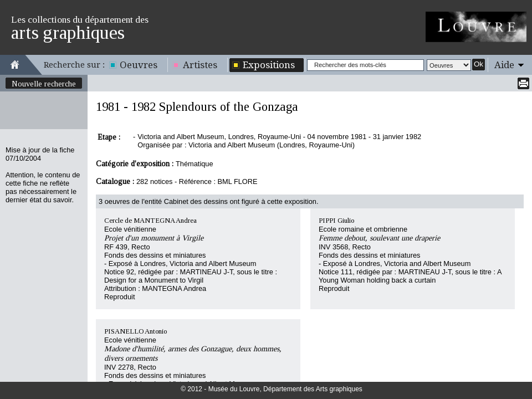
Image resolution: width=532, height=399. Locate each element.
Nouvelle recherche (44, 84)
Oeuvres (139, 65)
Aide (504, 65)
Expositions (269, 65)
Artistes (200, 65)
